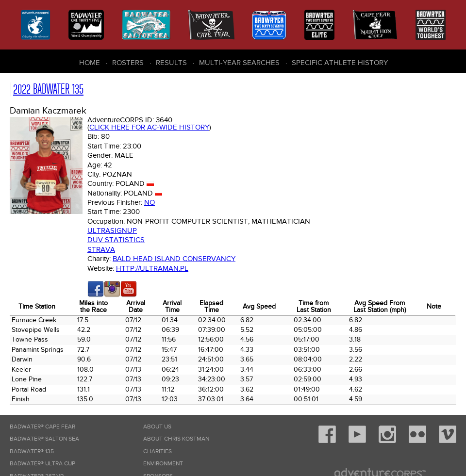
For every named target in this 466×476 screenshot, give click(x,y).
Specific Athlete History (340, 63)
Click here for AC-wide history (149, 127)
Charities (158, 451)
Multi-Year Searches (239, 63)
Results (171, 63)
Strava (101, 249)
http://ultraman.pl (152, 268)
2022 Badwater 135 (48, 89)
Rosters (128, 63)
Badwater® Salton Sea (44, 439)
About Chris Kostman (176, 439)
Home (90, 63)
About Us (157, 427)
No (150, 202)
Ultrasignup (112, 230)
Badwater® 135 (32, 451)
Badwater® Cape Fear (42, 427)
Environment (163, 464)
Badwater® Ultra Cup (42, 464)
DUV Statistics (116, 240)
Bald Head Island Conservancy (174, 259)
